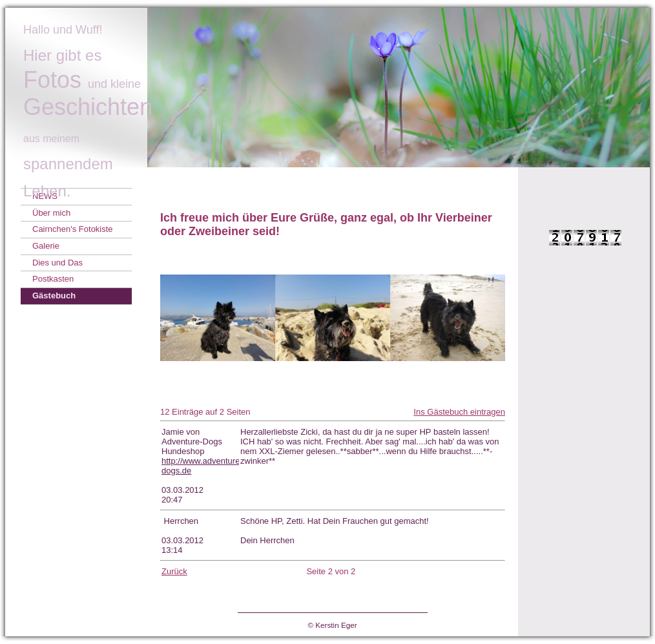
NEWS (45, 196)
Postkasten (53, 279)
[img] (327, 88)
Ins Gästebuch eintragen (459, 412)
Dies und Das (57, 263)
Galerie (46, 246)
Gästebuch (54, 296)
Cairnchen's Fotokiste (73, 229)
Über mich (51, 213)
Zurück (174, 571)
